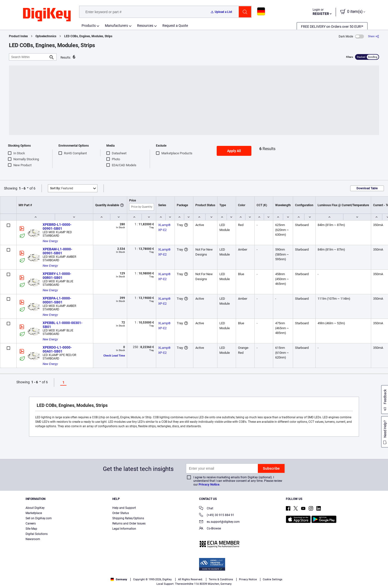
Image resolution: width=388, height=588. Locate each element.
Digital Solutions (37, 534)
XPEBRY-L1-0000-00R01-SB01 (57, 276)
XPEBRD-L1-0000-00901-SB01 (57, 227)
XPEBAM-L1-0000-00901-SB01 (57, 251)
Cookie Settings (273, 579)
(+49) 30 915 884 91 (217, 515)
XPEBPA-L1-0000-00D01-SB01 (57, 300)
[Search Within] (29, 57)
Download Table (367, 188)
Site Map (31, 529)
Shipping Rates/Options (128, 518)
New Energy (50, 241)
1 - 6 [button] (22, 188)
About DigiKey (35, 508)
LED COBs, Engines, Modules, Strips (88, 36)
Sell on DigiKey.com (39, 518)
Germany (119, 579)
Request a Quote (175, 26)
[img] (47, 15)
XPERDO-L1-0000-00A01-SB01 (57, 349)
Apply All (234, 151)
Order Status (121, 513)
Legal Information (124, 529)
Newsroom (33, 539)
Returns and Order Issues (129, 523)
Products (89, 26)
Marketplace (34, 513)
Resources (145, 26)
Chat (206, 509)
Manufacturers (116, 26)
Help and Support (124, 508)
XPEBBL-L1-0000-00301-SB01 (62, 325)
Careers (31, 523)
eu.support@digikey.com (219, 522)
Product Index (18, 36)
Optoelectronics (46, 36)
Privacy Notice (209, 484)
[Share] (373, 36)
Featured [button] (62, 188)
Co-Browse (210, 529)
